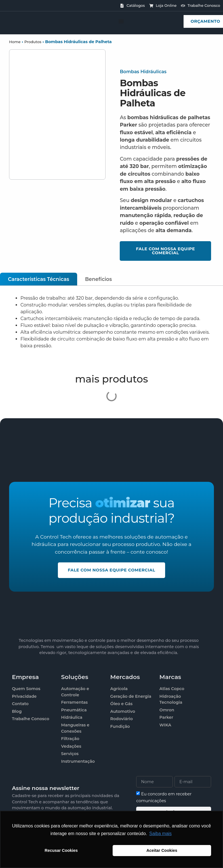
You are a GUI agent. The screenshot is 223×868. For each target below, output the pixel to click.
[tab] (39, 279)
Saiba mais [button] (160, 834)
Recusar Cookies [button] (61, 850)
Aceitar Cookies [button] (162, 850)
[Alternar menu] (121, 21)
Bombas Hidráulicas (143, 72)
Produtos (33, 42)
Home (15, 42)
